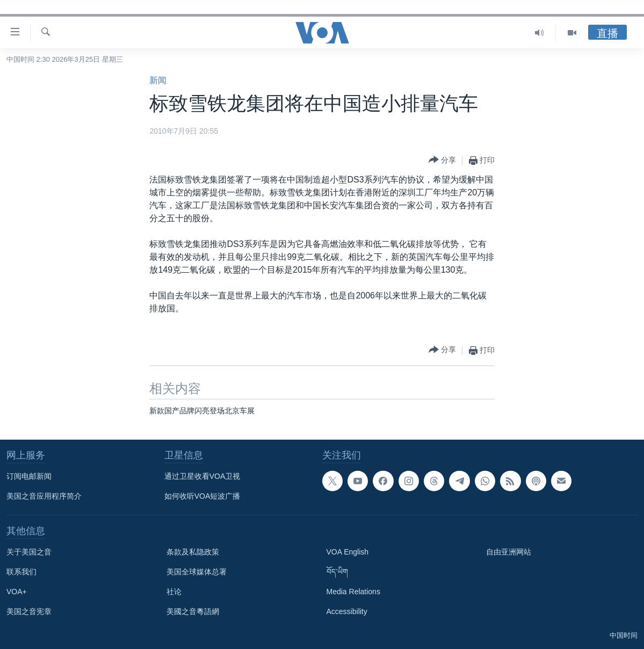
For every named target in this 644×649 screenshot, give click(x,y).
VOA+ (17, 592)
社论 (174, 592)
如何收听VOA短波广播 (202, 496)
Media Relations (353, 592)
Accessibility (347, 611)
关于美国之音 (29, 552)
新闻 (158, 80)
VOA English (348, 552)
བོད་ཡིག (337, 572)
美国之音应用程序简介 (44, 496)
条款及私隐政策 (193, 552)
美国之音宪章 (29, 611)
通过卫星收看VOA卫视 (202, 476)
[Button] (442, 160)
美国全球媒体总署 (197, 572)
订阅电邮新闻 (29, 476)
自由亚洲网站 (509, 552)
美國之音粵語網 (193, 611)
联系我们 (21, 572)
